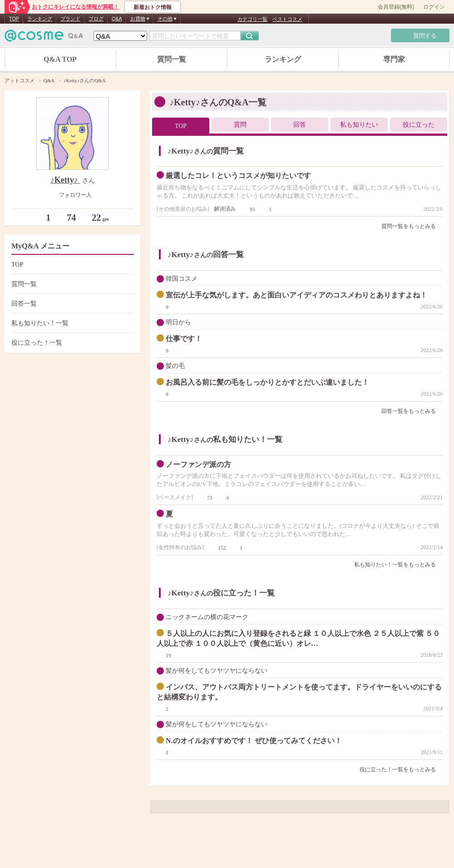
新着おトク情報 (153, 7)
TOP (14, 19)
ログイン (434, 7)
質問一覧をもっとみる (412, 226)
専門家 (394, 59)
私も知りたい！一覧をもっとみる (398, 565)
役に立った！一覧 (72, 343)
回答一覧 (72, 304)
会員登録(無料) (396, 7)
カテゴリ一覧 (252, 19)
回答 (300, 125)
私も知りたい (359, 125)
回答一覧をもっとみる (412, 411)
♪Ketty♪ (65, 180)
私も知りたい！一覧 (72, 323)
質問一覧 (172, 59)
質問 (240, 125)
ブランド (70, 19)
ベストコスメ (287, 19)
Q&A (117, 19)
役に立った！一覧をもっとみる (401, 769)
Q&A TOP (60, 59)
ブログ (96, 19)
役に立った (419, 125)
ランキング (40, 19)
